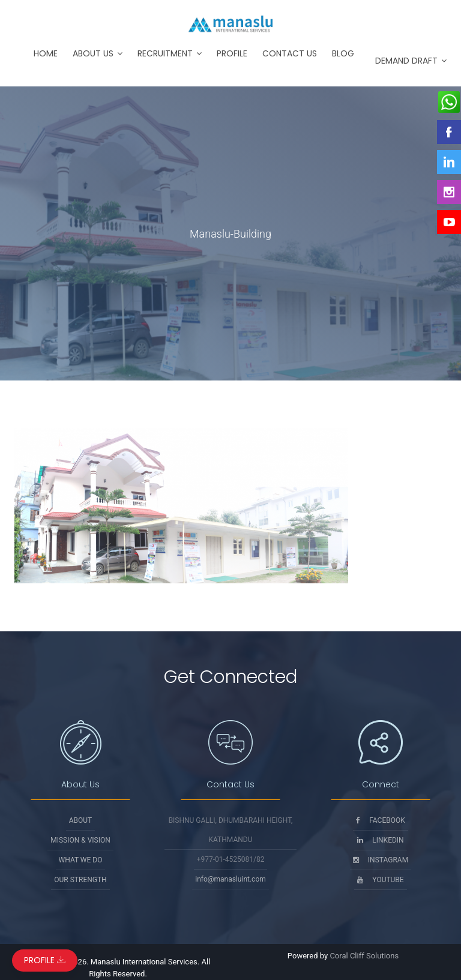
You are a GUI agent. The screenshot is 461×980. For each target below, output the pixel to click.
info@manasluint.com (230, 879)
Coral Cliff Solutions (364, 956)
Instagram (381, 860)
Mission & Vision (80, 840)
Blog (343, 53)
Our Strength (80, 880)
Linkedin (380, 840)
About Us (93, 53)
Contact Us (290, 53)
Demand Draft (406, 61)
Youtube (380, 880)
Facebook (381, 820)
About (81, 820)
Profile (232, 53)
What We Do (81, 860)
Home (46, 53)
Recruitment (165, 53)
